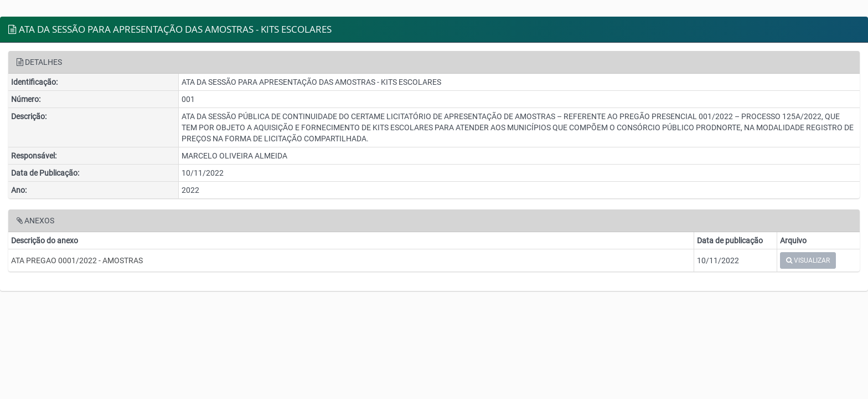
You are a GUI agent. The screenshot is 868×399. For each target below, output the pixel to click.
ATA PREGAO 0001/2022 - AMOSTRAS (77, 260)
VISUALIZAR (808, 260)
